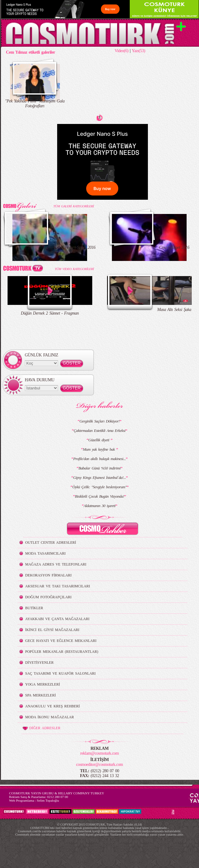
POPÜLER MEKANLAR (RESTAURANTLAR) (62, 652)
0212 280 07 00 (57, 797)
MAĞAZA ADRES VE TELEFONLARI (56, 564)
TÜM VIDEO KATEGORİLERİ (74, 269)
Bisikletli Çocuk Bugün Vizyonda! (100, 496)
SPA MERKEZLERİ (40, 695)
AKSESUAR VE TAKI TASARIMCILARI (57, 586)
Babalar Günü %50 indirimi (100, 468)
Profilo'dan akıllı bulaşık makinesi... (99, 459)
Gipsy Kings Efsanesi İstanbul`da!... (99, 477)
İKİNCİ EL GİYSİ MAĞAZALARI (52, 630)
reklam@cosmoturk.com (99, 753)
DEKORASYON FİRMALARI (48, 575)
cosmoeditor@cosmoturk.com (100, 765)
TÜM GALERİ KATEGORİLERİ (73, 206)
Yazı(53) (139, 51)
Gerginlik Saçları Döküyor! (100, 421)
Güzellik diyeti (99, 440)
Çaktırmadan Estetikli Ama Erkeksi (99, 431)
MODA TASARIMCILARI (45, 553)
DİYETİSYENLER (39, 663)
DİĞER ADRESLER (41, 728)
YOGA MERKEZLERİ (42, 684)
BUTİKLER (34, 608)
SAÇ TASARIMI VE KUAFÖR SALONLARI (60, 673)
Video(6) (121, 51)
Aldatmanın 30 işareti (99, 506)
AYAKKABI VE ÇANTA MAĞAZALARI (57, 619)
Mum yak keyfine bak (99, 449)
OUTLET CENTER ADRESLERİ (51, 542)
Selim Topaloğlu (48, 800)
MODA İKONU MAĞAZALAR (49, 717)
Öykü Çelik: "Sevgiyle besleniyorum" (99, 487)
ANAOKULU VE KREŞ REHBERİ (52, 706)
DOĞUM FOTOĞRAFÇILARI (48, 597)
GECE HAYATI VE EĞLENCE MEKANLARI (61, 641)
